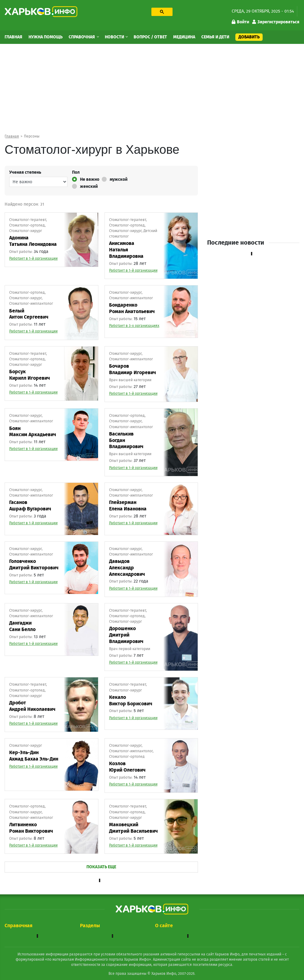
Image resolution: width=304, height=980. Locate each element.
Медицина (184, 37)
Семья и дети (215, 37)
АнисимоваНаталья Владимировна (126, 250)
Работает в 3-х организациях (134, 326)
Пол (76, 172)
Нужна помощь (46, 37)
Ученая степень (25, 172)
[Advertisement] (152, 91)
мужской (115, 179)
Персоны (32, 136)
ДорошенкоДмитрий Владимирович (126, 635)
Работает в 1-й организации (33, 258)
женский (85, 186)
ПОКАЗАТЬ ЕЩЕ (101, 867)
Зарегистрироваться (276, 22)
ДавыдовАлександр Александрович (127, 568)
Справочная (82, 37)
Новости (115, 37)
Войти (240, 22)
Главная (13, 37)
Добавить (249, 37)
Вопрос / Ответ (150, 37)
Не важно (86, 179)
